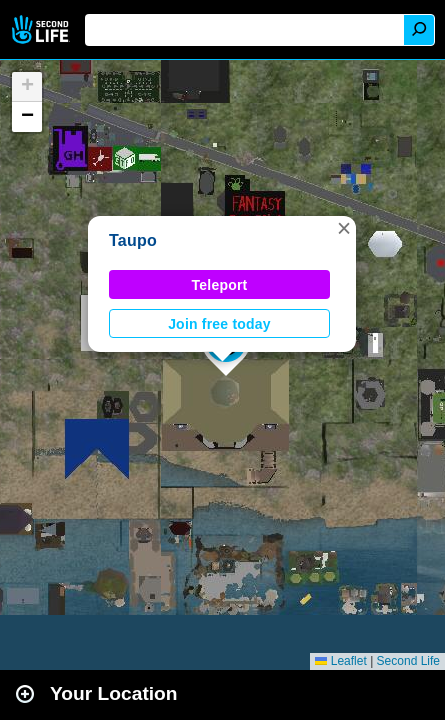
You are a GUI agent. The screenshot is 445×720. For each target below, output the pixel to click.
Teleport (220, 285)
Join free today (219, 324)
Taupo (133, 240)
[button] (344, 228)
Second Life (42, 29)
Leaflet (340, 661)
